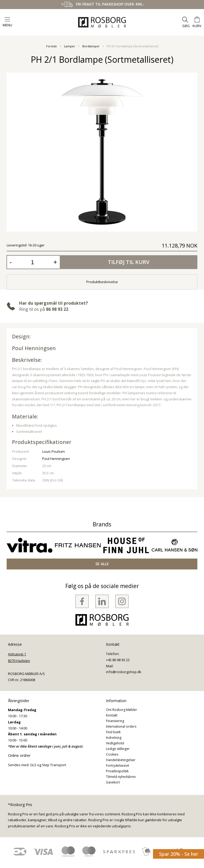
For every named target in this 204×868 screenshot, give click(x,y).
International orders (121, 726)
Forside (52, 46)
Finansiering (115, 721)
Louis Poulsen (54, 451)
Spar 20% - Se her (179, 854)
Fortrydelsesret (118, 766)
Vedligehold (115, 743)
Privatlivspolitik (117, 771)
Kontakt (112, 715)
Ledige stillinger (118, 749)
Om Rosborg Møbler (122, 710)
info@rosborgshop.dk (124, 672)
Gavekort (113, 782)
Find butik (113, 732)
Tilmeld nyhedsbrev (121, 777)
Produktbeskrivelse (102, 282)
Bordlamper (91, 46)
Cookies (112, 754)
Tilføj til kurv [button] (129, 262)
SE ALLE (102, 564)
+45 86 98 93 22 (118, 660)
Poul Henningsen (34, 348)
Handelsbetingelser (121, 760)
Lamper (70, 46)
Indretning (114, 738)
